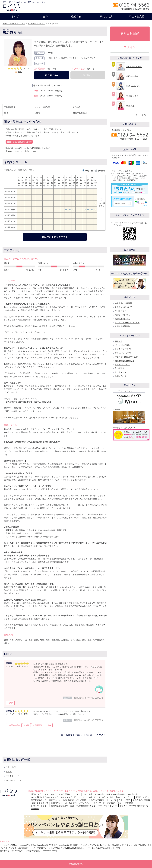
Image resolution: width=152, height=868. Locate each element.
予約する (59, 91)
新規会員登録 (64, 794)
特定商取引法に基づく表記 (62, 806)
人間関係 (38, 725)
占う (46, 16)
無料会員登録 (130, 33)
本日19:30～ (52, 75)
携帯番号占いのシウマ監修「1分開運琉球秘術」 (21, 851)
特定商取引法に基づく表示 (126, 357)
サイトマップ (120, 372)
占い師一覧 (133, 794)
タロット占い (12, 767)
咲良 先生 (130, 106)
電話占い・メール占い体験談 (127, 323)
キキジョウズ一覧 (68, 797)
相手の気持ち (15, 725)
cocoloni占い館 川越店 (68, 845)
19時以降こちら (101, 203)
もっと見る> (141, 115)
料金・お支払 (137, 16)
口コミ (130, 797)
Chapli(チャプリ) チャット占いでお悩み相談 (131, 845)
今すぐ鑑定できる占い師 (93, 794)
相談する (76, 16)
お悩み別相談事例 (122, 326)
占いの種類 (81, 800)
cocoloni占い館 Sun (28, 845)
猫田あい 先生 (132, 76)
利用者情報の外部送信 (124, 361)
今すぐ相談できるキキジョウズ (44, 797)
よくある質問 (71, 803)
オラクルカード (13, 776)
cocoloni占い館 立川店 (48, 845)
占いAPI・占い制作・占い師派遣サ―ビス (18, 848)
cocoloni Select (49, 851)
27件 (20, 72)
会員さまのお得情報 (123, 303)
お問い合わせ (120, 376)
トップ (15, 16)
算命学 (9, 772)
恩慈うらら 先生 (133, 86)
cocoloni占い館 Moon (9, 845)
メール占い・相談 (106, 797)
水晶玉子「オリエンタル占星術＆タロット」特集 (99, 848)
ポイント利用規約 (122, 345)
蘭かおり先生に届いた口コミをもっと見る (82, 735)
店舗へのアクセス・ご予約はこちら (21, 151)
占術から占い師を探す (116, 794)
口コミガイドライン (123, 349)
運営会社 (35, 809)
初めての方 (106, 16)
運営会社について (122, 365)
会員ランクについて (123, 307)
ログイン (130, 47)
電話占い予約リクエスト (55, 237)
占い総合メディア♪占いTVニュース (95, 845)
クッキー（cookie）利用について (134, 806)
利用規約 (119, 341)
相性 (27, 725)
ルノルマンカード (13, 780)
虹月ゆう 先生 (132, 96)
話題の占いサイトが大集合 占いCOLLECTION (57, 848)
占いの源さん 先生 (134, 67)
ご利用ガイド (120, 311)
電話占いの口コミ (122, 315)
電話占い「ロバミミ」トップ (14, 24)
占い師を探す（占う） (36, 24)
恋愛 (11, 703)
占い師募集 (120, 368)
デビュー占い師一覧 (87, 797)
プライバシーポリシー (124, 353)
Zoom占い (120, 797)
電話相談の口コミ (122, 319)
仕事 (49, 725)
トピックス (111, 800)
